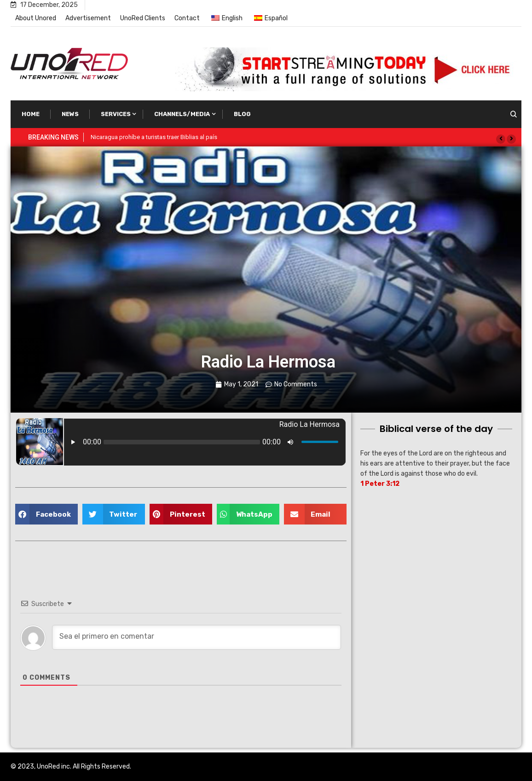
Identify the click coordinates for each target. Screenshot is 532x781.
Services (116, 114)
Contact (187, 18)
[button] (501, 139)
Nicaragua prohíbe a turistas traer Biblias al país (154, 137)
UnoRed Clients (143, 18)
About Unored (36, 18)
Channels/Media (182, 114)
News (70, 114)
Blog (242, 114)
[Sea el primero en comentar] (197, 637)
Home (31, 114)
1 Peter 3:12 (380, 484)
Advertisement (88, 18)
